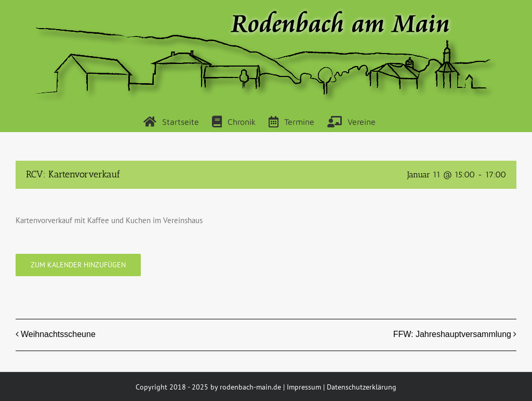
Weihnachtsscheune (58, 334)
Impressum (304, 387)
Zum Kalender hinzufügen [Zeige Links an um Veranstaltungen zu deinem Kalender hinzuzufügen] (78, 265)
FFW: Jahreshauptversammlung (452, 334)
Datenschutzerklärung (362, 387)
